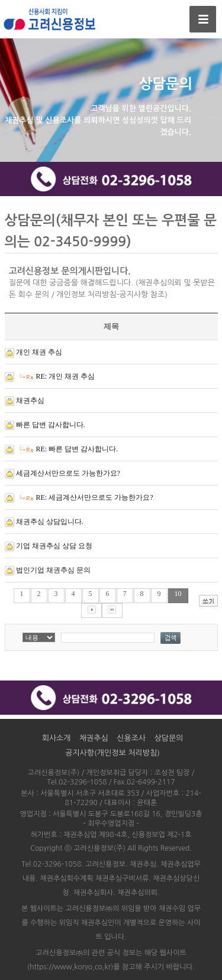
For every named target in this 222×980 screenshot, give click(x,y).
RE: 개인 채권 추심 (66, 376)
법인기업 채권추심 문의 (53, 570)
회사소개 (57, 738)
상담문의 (168, 738)
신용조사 (131, 738)
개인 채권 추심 (39, 352)
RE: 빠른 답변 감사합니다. (77, 449)
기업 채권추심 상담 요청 (54, 546)
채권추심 (30, 401)
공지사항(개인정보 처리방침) (112, 753)
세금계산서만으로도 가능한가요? (68, 473)
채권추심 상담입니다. (50, 522)
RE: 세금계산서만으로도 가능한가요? (95, 497)
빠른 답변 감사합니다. (51, 425)
